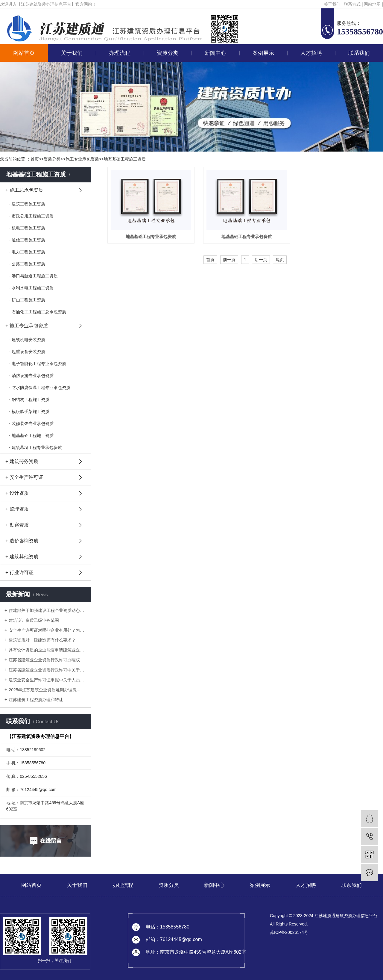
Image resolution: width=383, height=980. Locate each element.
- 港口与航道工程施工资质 (33, 276)
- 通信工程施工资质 (27, 240)
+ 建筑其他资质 (22, 557)
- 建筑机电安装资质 (27, 340)
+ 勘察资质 (17, 525)
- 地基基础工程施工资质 (31, 435)
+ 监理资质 (17, 509)
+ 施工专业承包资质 (27, 326)
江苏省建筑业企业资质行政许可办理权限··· (48, 660)
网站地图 (372, 4)
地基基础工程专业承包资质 (151, 237)
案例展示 (263, 53)
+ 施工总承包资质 (24, 190)
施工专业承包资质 (82, 159)
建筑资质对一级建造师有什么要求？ (42, 640)
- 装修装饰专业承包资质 (31, 424)
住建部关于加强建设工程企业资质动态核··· (48, 610)
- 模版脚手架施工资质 (29, 412)
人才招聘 (311, 53)
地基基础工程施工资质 (125, 159)
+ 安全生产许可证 (24, 477)
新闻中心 (215, 53)
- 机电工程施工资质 (27, 228)
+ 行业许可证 (19, 573)
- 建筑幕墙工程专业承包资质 (35, 447)
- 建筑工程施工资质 (27, 204)
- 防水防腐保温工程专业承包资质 (40, 388)
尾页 (280, 260)
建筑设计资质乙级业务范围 (34, 620)
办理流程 (120, 53)
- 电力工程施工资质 (27, 252)
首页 (35, 159)
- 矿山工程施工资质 (27, 300)
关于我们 (332, 4)
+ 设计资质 (17, 493)
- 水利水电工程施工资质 (31, 288)
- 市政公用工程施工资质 (31, 216)
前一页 (229, 260)
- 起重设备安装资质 (27, 352)
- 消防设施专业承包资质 (31, 376)
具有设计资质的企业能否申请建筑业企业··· (48, 650)
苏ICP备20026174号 (289, 932)
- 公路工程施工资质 (27, 264)
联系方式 (352, 4)
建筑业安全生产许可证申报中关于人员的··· (48, 680)
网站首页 (24, 53)
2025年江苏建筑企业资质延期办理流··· (44, 690)
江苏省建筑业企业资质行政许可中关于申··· (48, 670)
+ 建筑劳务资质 (22, 461)
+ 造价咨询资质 (22, 541)
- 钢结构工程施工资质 (29, 400)
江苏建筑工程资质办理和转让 (36, 700)
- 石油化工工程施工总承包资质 (38, 312)
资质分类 (168, 53)
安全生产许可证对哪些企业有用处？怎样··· (48, 630)
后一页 (261, 260)
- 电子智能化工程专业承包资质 (38, 364)
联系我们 (359, 53)
